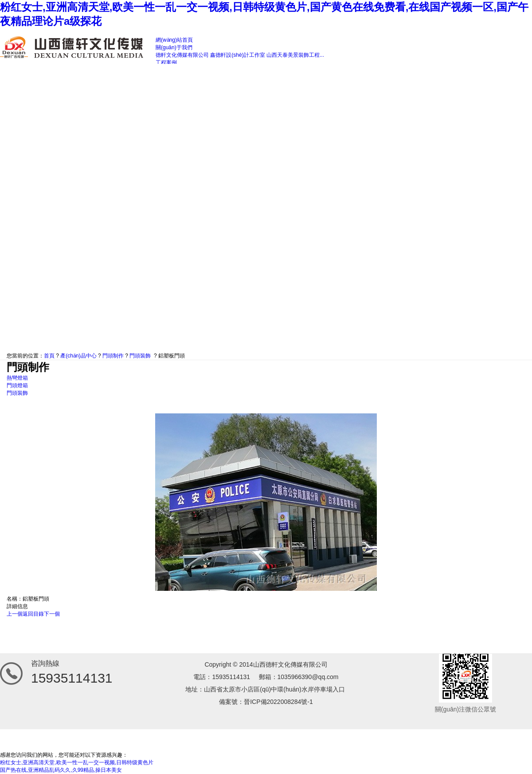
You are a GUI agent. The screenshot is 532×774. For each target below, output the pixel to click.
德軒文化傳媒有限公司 (182, 55)
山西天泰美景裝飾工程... (295, 55)
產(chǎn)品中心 (78, 356)
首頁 (49, 356)
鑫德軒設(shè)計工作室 (237, 55)
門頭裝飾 (140, 356)
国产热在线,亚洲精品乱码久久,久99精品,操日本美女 (61, 770)
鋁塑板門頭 (172, 356)
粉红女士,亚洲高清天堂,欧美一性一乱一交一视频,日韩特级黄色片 (77, 762)
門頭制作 (113, 356)
